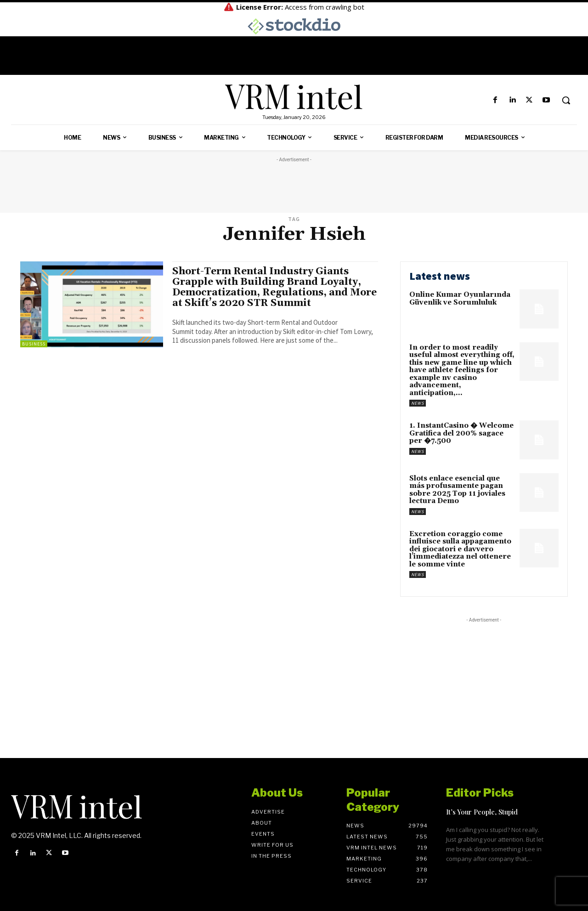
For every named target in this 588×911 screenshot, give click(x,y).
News (418, 403)
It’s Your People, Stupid (482, 812)
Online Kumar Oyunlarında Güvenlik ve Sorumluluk (460, 299)
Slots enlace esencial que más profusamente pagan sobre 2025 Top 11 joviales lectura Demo (457, 490)
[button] (566, 100)
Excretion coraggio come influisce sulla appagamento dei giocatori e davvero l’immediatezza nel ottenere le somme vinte (460, 549)
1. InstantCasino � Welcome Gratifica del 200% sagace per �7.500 (461, 433)
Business (34, 344)
